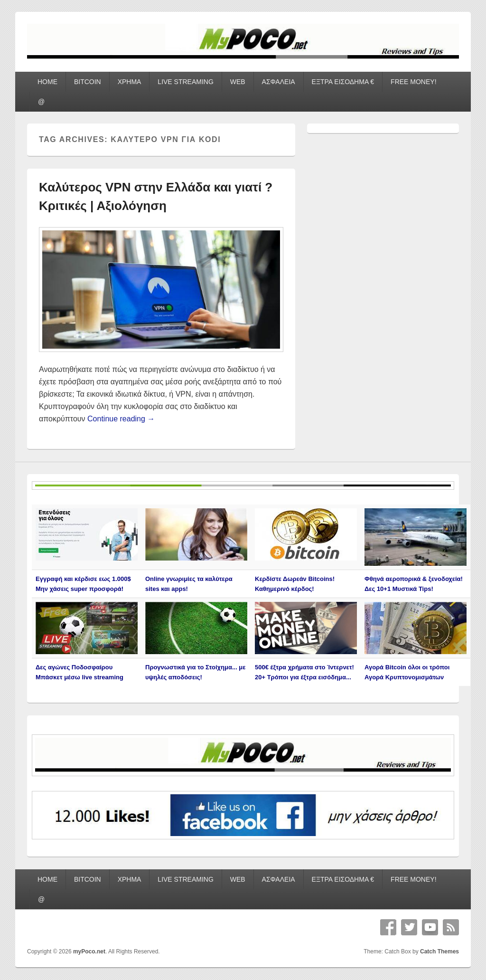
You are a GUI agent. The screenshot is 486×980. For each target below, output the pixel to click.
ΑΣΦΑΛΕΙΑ (279, 82)
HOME (47, 82)
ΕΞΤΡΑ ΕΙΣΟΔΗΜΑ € (343, 82)
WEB (238, 82)
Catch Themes (439, 951)
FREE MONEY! (413, 82)
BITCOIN (88, 82)
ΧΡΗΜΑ (130, 82)
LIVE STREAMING (185, 82)
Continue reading (121, 419)
